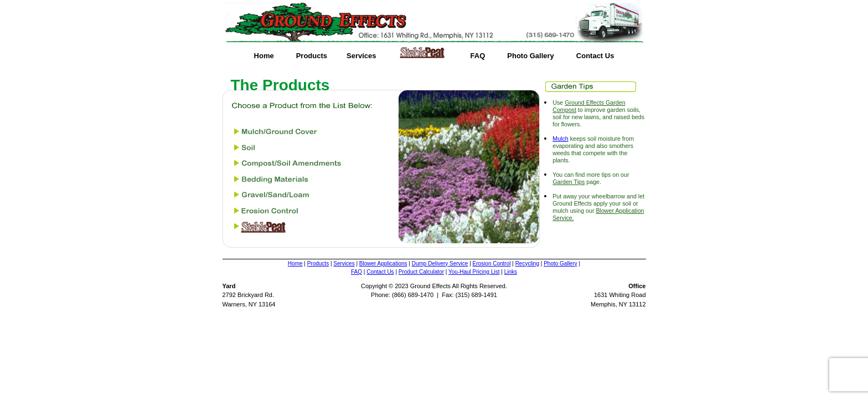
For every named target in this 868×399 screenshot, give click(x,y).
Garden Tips (569, 182)
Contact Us (595, 56)
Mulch (560, 139)
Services (361, 56)
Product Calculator (421, 272)
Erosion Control (492, 264)
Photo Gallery (531, 56)
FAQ (478, 56)
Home (264, 56)
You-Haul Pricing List (474, 272)
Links (511, 272)
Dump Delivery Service (440, 264)
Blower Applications (383, 264)
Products (312, 56)
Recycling (527, 264)
